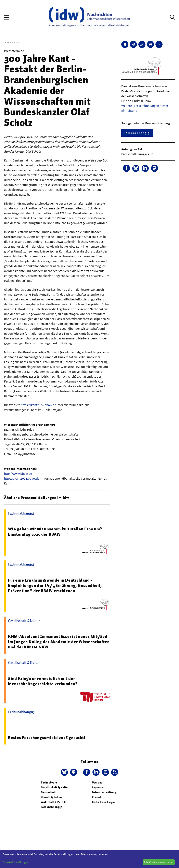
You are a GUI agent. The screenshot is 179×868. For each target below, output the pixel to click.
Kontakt (96, 797)
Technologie (49, 783)
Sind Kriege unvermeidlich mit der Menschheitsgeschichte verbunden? (43, 681)
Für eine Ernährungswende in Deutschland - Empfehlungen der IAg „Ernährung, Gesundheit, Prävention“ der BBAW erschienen (55, 585)
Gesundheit (48, 792)
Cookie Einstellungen (103, 802)
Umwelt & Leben (51, 797)
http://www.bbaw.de (18, 474)
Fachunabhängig (51, 807)
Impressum (98, 787)
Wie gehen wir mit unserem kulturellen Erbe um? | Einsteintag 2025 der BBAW (56, 532)
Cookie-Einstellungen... (17, 862)
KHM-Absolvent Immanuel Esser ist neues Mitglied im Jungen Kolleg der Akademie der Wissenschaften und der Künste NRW (59, 642)
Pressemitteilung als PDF (138, 154)
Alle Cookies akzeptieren (159, 862)
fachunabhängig (137, 133)
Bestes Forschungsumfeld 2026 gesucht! (47, 738)
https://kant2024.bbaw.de (38, 405)
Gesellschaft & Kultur (55, 787)
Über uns (97, 783)
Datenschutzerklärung (104, 792)
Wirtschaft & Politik (53, 802)
